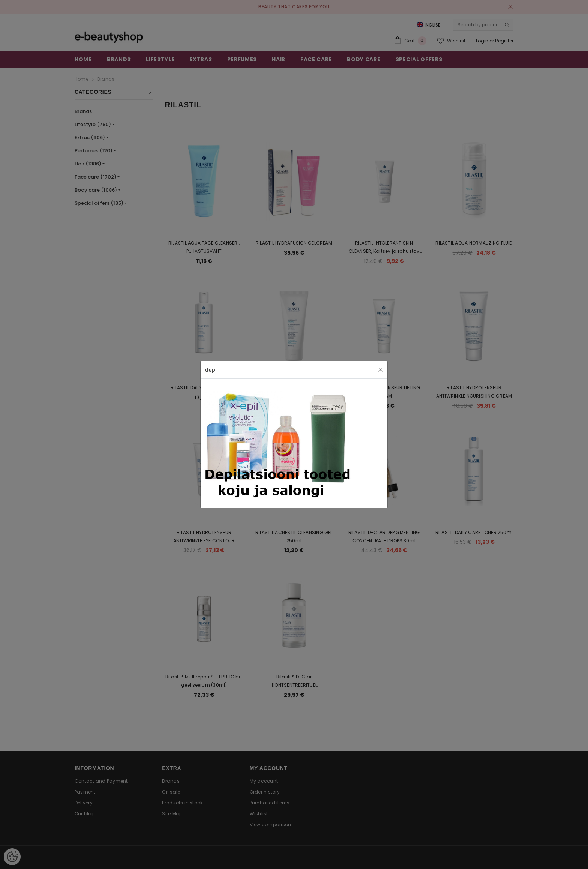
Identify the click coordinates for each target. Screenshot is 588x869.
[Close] (381, 370)
